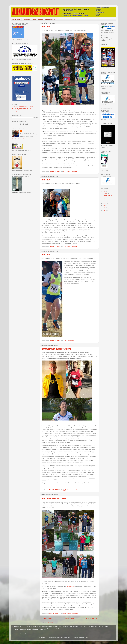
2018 (104, 208)
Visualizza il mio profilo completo (21, 139)
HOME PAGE (16, 19)
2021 (104, 201)
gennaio (107, 198)
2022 (104, 191)
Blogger (86, 637)
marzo (106, 193)
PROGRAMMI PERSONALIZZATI (33, 19)
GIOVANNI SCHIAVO (28, 131)
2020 (104, 203)
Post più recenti (47, 618)
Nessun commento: (73, 171)
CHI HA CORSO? (46, 27)
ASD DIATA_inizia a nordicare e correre (23, 107)
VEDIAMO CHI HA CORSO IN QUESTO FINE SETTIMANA (56, 349)
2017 (104, 210)
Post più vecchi (91, 618)
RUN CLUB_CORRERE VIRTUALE (22, 109)
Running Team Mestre (18, 111)
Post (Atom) (50, 622)
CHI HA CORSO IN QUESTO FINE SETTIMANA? (54, 498)
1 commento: (71, 340)
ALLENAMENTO (50, 19)
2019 (104, 206)
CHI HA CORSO (46, 180)
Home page (69, 618)
